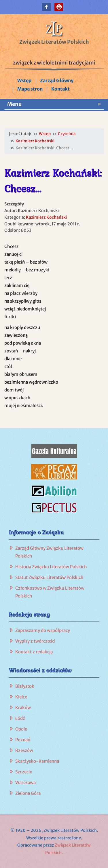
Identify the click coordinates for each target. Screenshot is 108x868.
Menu (54, 104)
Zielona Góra (28, 793)
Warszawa (25, 783)
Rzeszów (24, 750)
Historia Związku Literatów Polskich (51, 567)
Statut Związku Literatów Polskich (49, 577)
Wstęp (24, 80)
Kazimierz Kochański (46, 217)
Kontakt (60, 89)
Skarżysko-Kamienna (37, 761)
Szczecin (24, 772)
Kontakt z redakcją (34, 652)
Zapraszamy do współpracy (43, 630)
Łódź (20, 718)
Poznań (23, 740)
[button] (46, 7)
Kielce (21, 697)
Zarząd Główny (57, 80)
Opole (21, 729)
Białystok (25, 686)
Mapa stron (30, 89)
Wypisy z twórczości (35, 641)
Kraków (23, 708)
